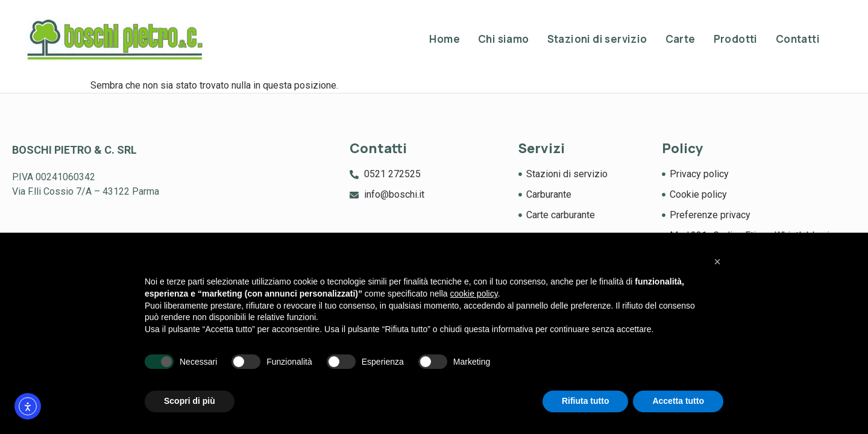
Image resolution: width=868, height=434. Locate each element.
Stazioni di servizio (597, 39)
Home (445, 39)
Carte (681, 39)
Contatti (798, 39)
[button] (717, 262)
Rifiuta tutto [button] (586, 401)
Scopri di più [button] (190, 401)
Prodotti (736, 39)
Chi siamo (504, 39)
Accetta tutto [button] (678, 401)
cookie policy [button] (474, 294)
